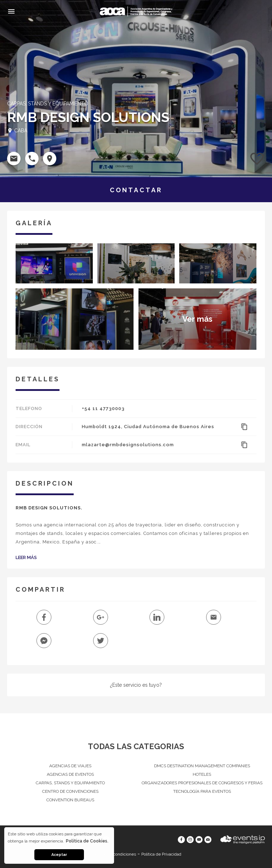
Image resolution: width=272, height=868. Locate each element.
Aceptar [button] (59, 855)
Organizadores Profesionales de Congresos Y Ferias (202, 783)
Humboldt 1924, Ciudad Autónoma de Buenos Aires (148, 427)
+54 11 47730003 (103, 408)
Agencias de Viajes (70, 766)
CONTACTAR (136, 190)
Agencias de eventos (70, 774)
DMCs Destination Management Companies (202, 766)
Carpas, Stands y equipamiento (70, 783)
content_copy (244, 427)
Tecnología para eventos (202, 791)
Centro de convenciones (70, 791)
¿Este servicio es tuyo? (136, 685)
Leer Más (26, 557)
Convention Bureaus (70, 800)
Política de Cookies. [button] (87, 841)
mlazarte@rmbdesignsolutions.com (128, 445)
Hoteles (202, 774)
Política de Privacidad (161, 854)
